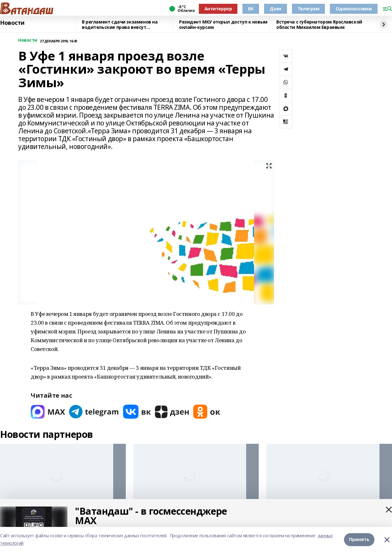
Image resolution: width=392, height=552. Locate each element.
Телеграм (309, 9)
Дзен (275, 9)
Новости (12, 23)
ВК (251, 9)
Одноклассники (354, 9)
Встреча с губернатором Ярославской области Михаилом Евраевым (319, 25)
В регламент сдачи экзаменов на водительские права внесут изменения (120, 25)
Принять (359, 539)
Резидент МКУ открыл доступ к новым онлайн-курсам (223, 25)
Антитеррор (218, 9)
